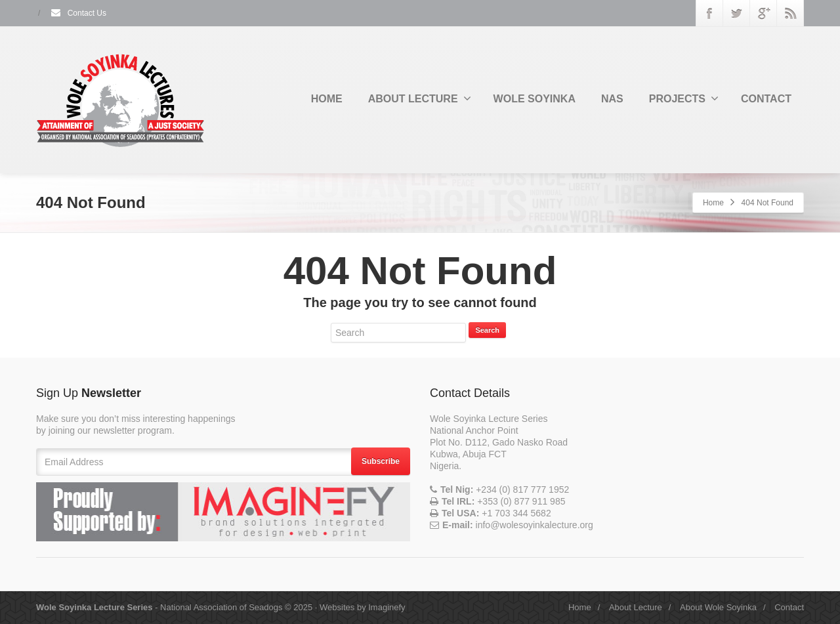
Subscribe (381, 461)
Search (487, 330)
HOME (327, 99)
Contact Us (78, 13)
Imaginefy (387, 607)
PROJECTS (684, 98)
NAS (612, 99)
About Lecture (636, 607)
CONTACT (766, 99)
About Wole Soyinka (718, 607)
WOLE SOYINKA (535, 99)
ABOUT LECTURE (420, 98)
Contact (789, 607)
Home (713, 203)
